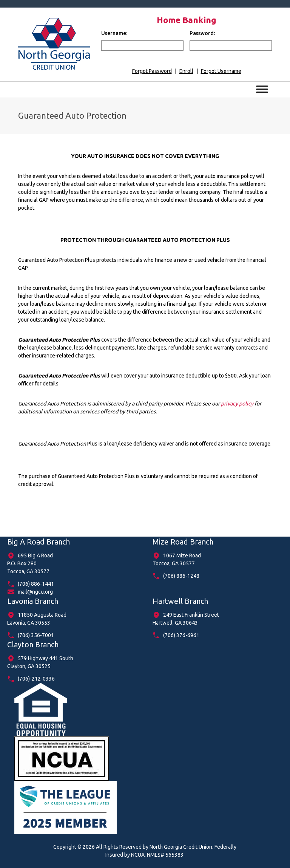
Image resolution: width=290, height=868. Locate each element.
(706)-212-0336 (36, 679)
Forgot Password (152, 71)
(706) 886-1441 (36, 584)
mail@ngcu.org (35, 592)
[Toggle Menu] (262, 89)
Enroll (186, 71)
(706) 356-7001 (36, 635)
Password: (202, 33)
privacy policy (237, 404)
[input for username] (142, 46)
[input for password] (231, 46)
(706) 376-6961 (181, 635)
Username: (114, 33)
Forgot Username (221, 71)
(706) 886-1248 (181, 576)
